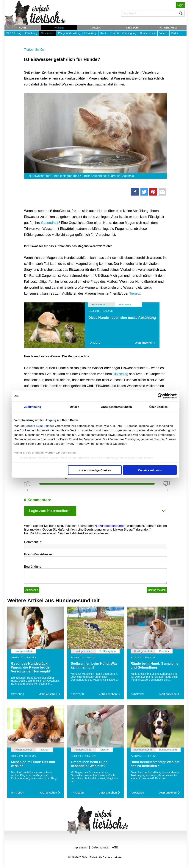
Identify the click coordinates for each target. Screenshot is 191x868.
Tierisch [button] (132, 28)
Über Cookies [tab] (159, 407)
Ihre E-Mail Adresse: (38, 554)
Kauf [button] (103, 33)
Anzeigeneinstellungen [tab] (116, 407)
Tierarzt (135, 293)
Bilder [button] (175, 33)
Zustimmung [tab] (33, 407)
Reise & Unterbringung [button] (123, 33)
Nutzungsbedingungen (110, 526)
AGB (115, 847)
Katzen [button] (95, 28)
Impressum (80, 847)
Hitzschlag (120, 374)
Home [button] (23, 28)
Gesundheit (50, 223)
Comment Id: (33, 542)
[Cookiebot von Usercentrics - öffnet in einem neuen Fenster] (160, 396)
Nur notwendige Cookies (95, 470)
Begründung (33, 567)
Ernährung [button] (90, 33)
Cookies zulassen (150, 470)
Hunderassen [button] (148, 33)
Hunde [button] (59, 28)
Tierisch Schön (34, 50)
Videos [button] (163, 33)
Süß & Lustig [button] (14, 33)
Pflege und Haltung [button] (69, 33)
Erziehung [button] (31, 33)
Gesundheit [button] (48, 33)
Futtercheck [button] (168, 28)
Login (180, 5)
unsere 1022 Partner (40, 426)
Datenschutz (100, 847)
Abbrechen (32, 590)
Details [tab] (75, 407)
